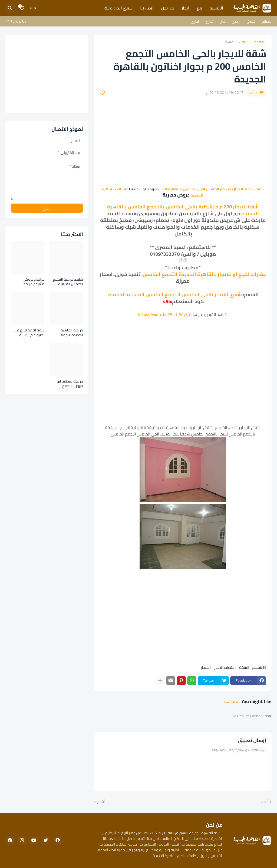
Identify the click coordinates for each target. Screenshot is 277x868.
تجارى (209, 21)
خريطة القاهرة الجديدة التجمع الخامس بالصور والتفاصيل (72, 333)
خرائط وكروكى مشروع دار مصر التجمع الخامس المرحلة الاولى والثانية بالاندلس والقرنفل (28, 282)
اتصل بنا (147, 8)
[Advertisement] (183, 141)
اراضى (236, 21)
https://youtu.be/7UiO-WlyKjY (164, 315)
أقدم (101, 802)
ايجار (186, 8)
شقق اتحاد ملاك (118, 8)
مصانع (267, 21)
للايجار (205, 667)
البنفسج (231, 42)
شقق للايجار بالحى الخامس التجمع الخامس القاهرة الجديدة (175, 295)
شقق (251, 21)
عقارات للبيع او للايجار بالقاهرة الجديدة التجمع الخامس (204, 274)
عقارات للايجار (224, 667)
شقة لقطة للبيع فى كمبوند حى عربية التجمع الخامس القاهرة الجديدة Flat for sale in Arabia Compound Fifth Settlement (29, 333)
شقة (243, 667)
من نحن (168, 8)
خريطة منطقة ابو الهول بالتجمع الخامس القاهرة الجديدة (70, 384)
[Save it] (102, 93)
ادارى (195, 21)
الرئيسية (216, 8)
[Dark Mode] (33, 8)
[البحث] (10, 8)
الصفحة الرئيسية (254, 42)
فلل (222, 21)
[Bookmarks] (22, 8)
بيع (199, 8)
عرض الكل (231, 701)
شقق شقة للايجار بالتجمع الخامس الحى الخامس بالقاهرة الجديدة (209, 189)
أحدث (264, 802)
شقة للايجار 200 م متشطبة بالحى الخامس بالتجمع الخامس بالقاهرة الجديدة (183, 210)
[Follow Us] (17, 21)
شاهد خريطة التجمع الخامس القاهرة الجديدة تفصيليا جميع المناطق (67, 282)
